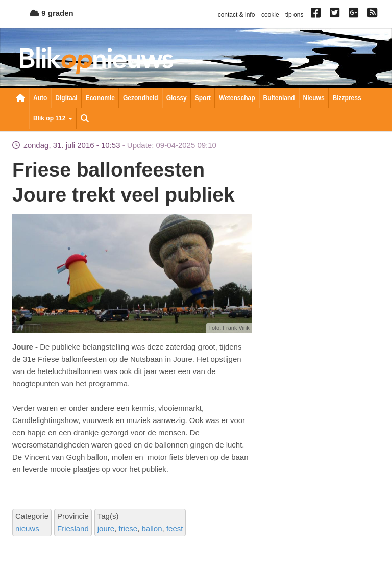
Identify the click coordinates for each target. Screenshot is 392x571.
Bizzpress (347, 98)
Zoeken (85, 119)
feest (175, 528)
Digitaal (66, 98)
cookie (270, 15)
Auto (40, 98)
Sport (203, 98)
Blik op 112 (53, 118)
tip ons (294, 15)
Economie (100, 98)
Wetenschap (237, 98)
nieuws (27, 528)
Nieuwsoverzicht (20, 99)
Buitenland (279, 98)
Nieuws (314, 98)
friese (128, 528)
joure (106, 528)
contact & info (237, 15)
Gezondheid (141, 98)
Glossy (177, 98)
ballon (152, 528)
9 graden (52, 13)
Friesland (73, 528)
